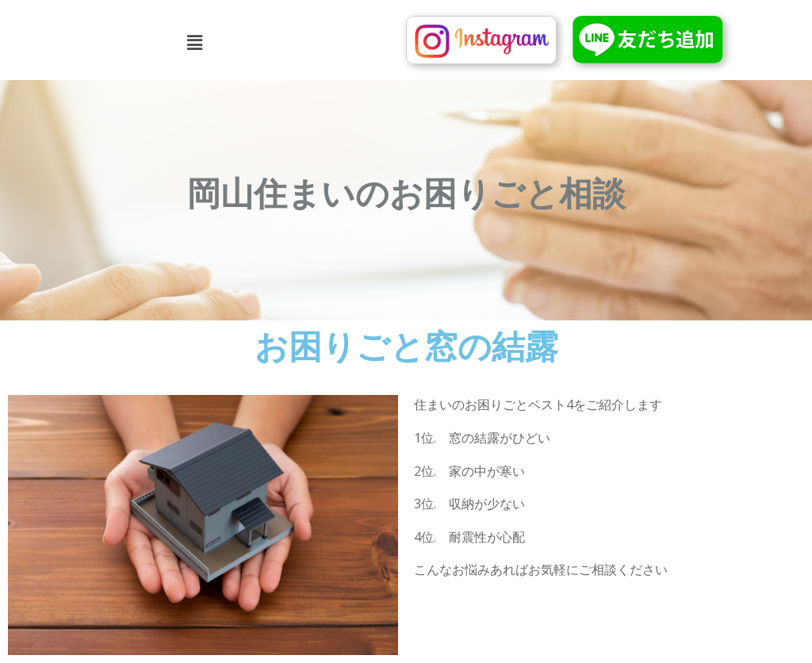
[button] (195, 42)
